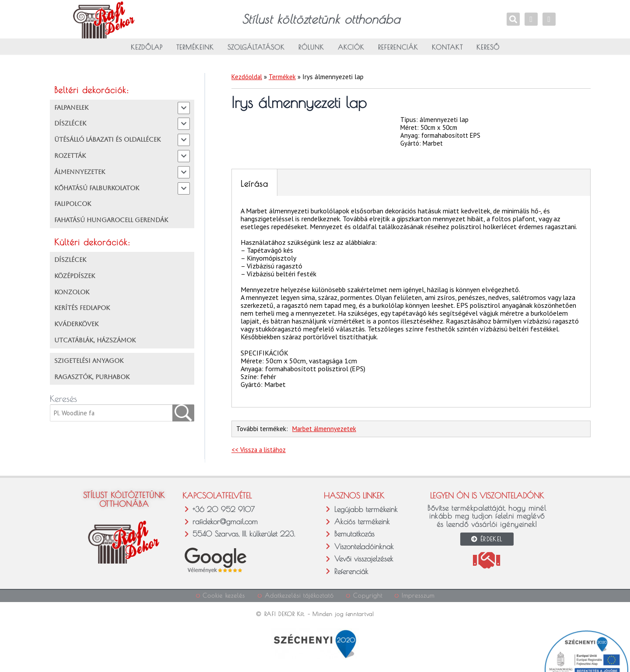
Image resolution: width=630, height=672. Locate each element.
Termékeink (195, 49)
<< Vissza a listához (260, 450)
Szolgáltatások (256, 49)
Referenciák (398, 49)
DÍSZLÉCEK (70, 124)
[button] (16, 656)
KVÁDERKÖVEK (76, 324)
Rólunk (311, 49)
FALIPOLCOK (73, 204)
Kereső (488, 49)
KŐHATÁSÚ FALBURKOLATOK (97, 188)
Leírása (254, 184)
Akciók (351, 49)
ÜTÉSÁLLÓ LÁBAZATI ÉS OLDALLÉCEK (107, 140)
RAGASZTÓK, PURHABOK (92, 377)
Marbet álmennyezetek (325, 429)
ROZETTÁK (70, 156)
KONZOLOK (72, 292)
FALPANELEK (71, 108)
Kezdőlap (147, 49)
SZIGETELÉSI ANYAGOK (89, 361)
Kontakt (447, 49)
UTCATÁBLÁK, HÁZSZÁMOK (95, 341)
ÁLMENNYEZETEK (80, 172)
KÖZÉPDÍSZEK (75, 276)
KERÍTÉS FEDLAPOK (82, 308)
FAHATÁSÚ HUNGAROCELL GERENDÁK (111, 220)
